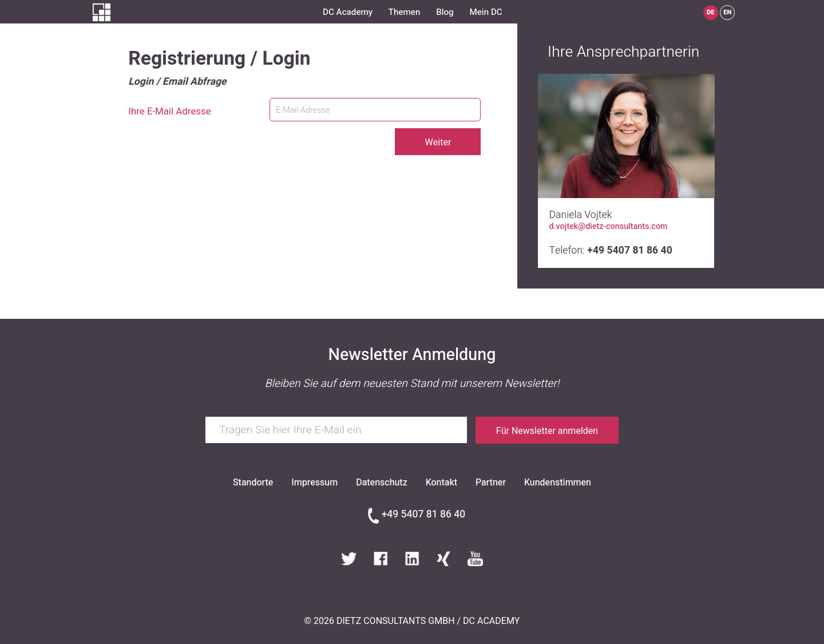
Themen (404, 12)
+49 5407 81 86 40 (423, 515)
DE (711, 12)
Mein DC (486, 12)
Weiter (438, 143)
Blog (445, 12)
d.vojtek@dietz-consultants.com (609, 227)
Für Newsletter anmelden (547, 431)
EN (727, 12)
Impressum (314, 483)
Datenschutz (381, 483)
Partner (491, 483)
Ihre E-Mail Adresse (169, 112)
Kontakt (441, 483)
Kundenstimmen (558, 483)
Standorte (253, 483)
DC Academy (348, 12)
